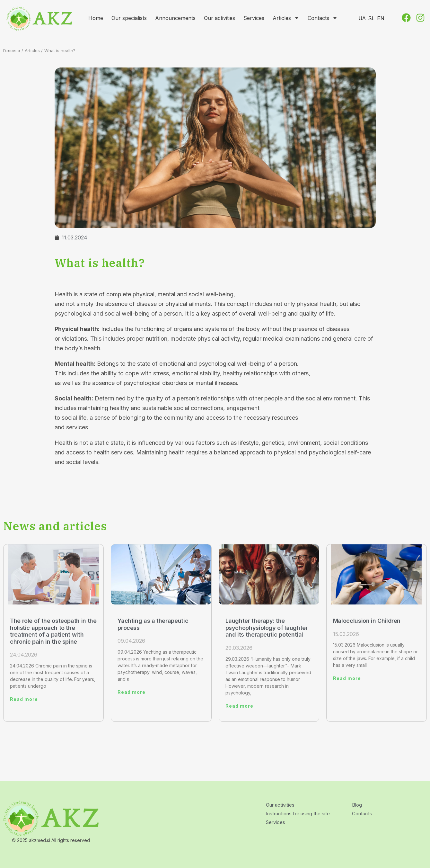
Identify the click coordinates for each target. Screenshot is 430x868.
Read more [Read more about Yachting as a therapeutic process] (132, 692)
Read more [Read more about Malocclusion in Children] (347, 678)
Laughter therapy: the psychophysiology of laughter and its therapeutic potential (267, 628)
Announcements (175, 18)
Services (254, 18)
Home (96, 18)
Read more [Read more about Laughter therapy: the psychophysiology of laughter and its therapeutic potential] (239, 706)
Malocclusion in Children (367, 621)
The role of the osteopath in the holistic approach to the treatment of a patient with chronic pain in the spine (53, 631)
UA (362, 18)
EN (381, 18)
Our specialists (129, 18)
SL (372, 18)
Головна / (13, 50)
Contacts (323, 18)
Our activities (219, 18)
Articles (286, 18)
